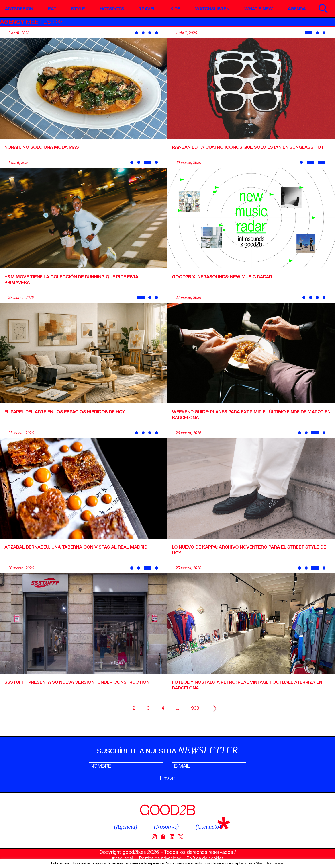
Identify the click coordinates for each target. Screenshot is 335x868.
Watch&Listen (210, 8)
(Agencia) (123, 826)
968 (194, 714)
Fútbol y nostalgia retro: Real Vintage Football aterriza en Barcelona (239, 691)
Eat (53, 8)
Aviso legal (118, 858)
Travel (146, 8)
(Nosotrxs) (166, 826)
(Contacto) (211, 826)
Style (78, 8)
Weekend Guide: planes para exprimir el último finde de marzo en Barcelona (246, 420)
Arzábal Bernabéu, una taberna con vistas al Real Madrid (74, 555)
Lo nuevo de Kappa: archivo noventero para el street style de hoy (245, 555)
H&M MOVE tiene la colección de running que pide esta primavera (78, 285)
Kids (173, 8)
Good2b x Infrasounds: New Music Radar (227, 282)
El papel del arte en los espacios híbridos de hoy (71, 417)
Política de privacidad (159, 858)
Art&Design (21, 8)
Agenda (296, 8)
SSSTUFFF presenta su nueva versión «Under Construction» (64, 691)
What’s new (257, 8)
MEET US (28, 22)
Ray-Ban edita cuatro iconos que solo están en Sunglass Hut (250, 150)
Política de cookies (209, 858)
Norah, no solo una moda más (45, 147)
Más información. (270, 863)
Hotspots (111, 8)
